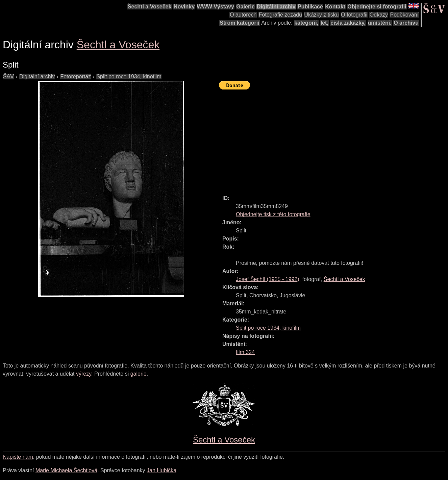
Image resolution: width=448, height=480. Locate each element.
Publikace (310, 7)
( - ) (268, 279)
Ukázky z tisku (321, 15)
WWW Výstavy (216, 7)
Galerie (245, 7)
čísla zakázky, (348, 23)
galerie (139, 374)
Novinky (184, 7)
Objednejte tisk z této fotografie (273, 214)
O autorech (243, 15)
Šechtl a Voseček (150, 7)
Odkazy (379, 15)
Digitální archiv (276, 7)
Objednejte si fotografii (377, 7)
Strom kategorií (239, 23)
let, (325, 23)
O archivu (406, 23)
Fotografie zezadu (280, 15)
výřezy (84, 374)
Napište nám (18, 457)
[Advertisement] (333, 139)
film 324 (245, 352)
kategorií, (306, 23)
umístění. (380, 23)
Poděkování (404, 15)
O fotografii (354, 15)
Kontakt (335, 7)
